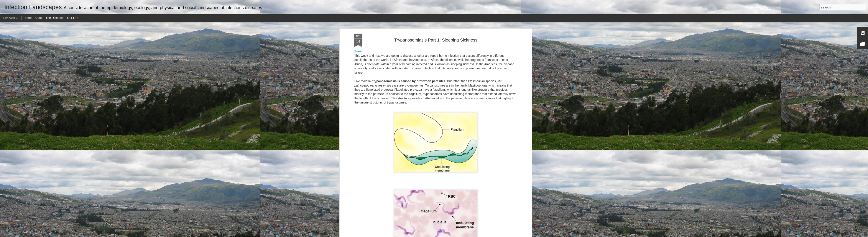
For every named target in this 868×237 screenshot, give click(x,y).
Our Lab (73, 18)
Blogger (448, 235)
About (39, 18)
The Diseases (55, 18)
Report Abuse (460, 235)
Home (27, 18)
